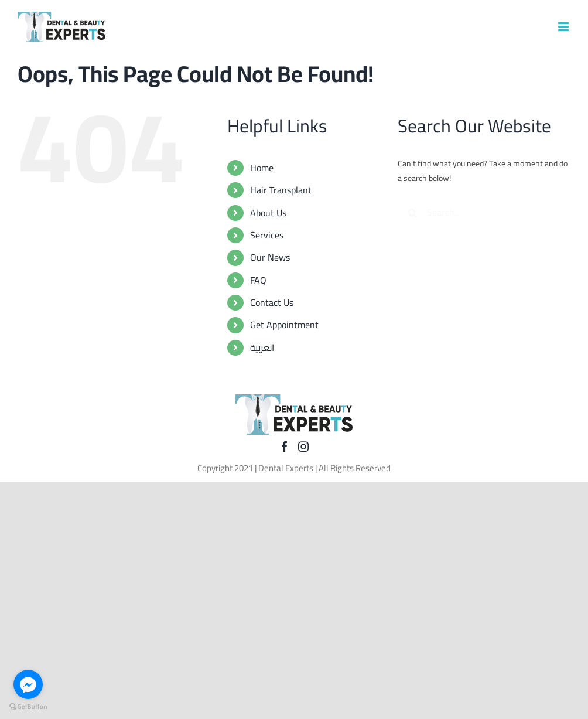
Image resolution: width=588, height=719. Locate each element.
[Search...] (484, 213)
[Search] (412, 213)
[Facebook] (285, 447)
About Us (268, 213)
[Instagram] (303, 447)
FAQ (258, 280)
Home (262, 168)
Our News (270, 257)
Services (267, 235)
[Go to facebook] (28, 684)
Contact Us (272, 302)
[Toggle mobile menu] (564, 27)
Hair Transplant (281, 190)
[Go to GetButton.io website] (28, 707)
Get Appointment (284, 325)
